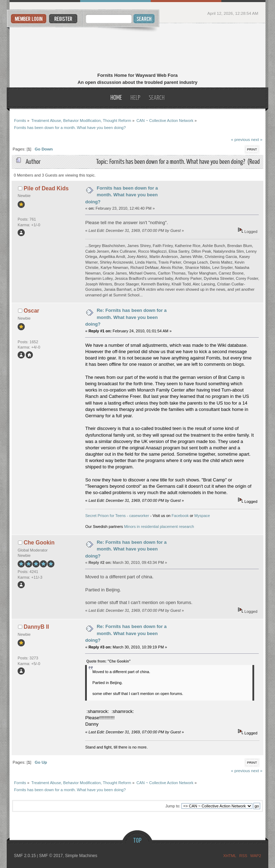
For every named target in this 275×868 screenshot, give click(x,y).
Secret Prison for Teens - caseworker (117, 516)
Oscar (31, 311)
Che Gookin (39, 543)
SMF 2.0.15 (25, 856)
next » (257, 139)
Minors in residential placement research (159, 527)
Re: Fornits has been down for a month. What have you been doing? (126, 317)
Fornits (137, 49)
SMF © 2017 (51, 856)
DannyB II (36, 627)
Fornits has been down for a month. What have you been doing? (121, 195)
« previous (240, 139)
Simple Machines (81, 856)
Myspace (202, 516)
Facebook (180, 516)
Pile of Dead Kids (46, 188)
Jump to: (173, 806)
